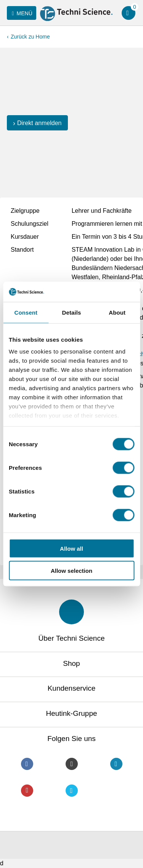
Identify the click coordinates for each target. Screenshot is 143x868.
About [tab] (117, 312)
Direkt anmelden (39, 123)
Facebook (27, 764)
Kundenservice (72, 688)
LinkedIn (116, 764)
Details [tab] (72, 312)
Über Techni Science (72, 638)
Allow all (71, 548)
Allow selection (71, 571)
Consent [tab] (26, 312)
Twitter (72, 791)
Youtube (27, 791)
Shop (71, 663)
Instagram (72, 764)
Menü (21, 13)
